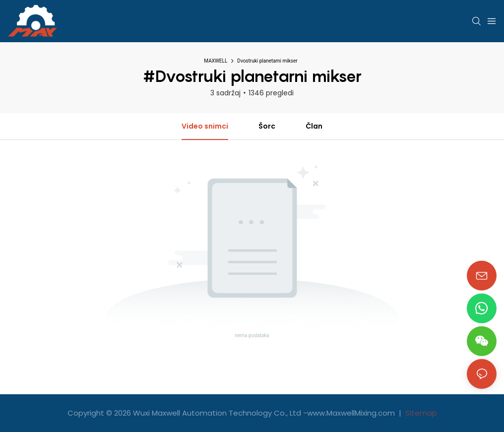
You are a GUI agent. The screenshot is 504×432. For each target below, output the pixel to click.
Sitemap (420, 413)
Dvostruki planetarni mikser (267, 61)
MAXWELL (216, 61)
